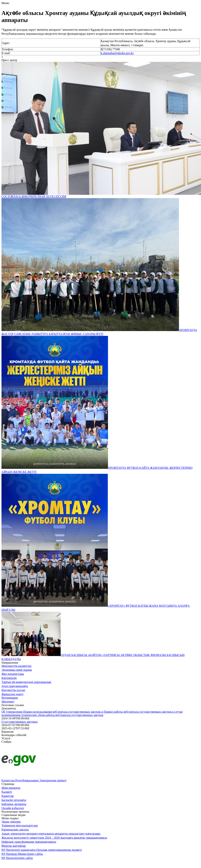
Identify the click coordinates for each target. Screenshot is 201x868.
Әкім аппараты (11, 788)
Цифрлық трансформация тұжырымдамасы (29, 842)
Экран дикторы (11, 822)
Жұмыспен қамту (13, 694)
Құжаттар (8, 796)
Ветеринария (10, 698)
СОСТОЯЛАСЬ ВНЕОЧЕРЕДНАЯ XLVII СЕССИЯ (34, 196)
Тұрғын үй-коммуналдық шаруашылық (26, 682)
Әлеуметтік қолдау (13, 690)
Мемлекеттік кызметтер (16, 666)
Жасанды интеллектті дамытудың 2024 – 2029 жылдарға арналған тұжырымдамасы (54, 838)
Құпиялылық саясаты (15, 830)
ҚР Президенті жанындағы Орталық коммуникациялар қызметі (42, 850)
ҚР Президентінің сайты (17, 858)
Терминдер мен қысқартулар (20, 825)
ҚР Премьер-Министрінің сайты (22, 854)
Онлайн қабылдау (13, 808)
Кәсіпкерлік (9, 678)
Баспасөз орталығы (14, 800)
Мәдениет (8, 702)
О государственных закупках (20, 722)
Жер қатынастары (13, 674)
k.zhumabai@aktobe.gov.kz (117, 53)
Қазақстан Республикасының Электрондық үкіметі (34, 780)
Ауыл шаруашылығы (15, 686)
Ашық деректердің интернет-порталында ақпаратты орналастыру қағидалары (51, 834)
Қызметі (7, 792)
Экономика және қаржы (17, 670)
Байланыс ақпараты (14, 804)
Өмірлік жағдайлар (14, 846)
